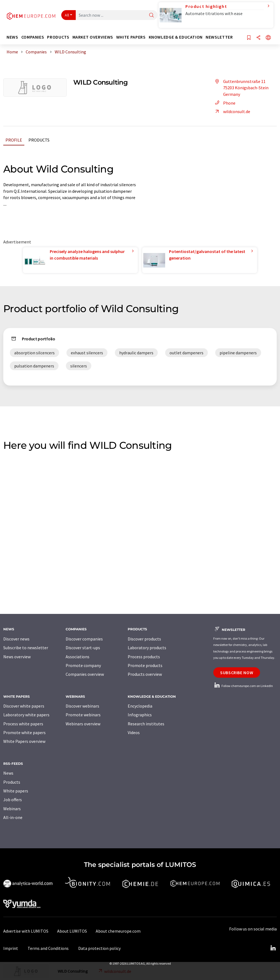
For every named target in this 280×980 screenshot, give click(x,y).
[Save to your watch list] (249, 38)
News (8, 773)
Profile (14, 140)
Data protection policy (99, 948)
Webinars (12, 809)
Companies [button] (33, 37)
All (67, 15)
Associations (78, 657)
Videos (134, 732)
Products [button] (58, 37)
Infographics (140, 715)
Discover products (144, 639)
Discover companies (84, 639)
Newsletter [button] (219, 37)
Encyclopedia (140, 706)
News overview (17, 657)
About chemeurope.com (118, 931)
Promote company (83, 665)
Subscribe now (237, 673)
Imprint (11, 948)
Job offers (13, 800)
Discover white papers (24, 706)
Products (39, 140)
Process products (144, 657)
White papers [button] (131, 37)
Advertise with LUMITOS (26, 931)
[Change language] (268, 38)
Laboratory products (147, 648)
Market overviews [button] (93, 37)
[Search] (151, 15)
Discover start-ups (83, 648)
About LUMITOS (72, 931)
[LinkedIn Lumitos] (273, 948)
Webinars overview (83, 724)
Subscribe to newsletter (26, 648)
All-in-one (13, 817)
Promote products (145, 665)
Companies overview (85, 674)
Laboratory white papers (26, 715)
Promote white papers (24, 732)
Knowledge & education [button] (176, 37)
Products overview (145, 674)
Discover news (16, 639)
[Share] (258, 38)
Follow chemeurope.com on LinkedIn (243, 686)
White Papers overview (24, 741)
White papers (16, 791)
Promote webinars (83, 715)
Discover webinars (82, 706)
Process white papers (23, 724)
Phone (224, 103)
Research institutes (146, 724)
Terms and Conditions (48, 948)
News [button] (12, 37)
